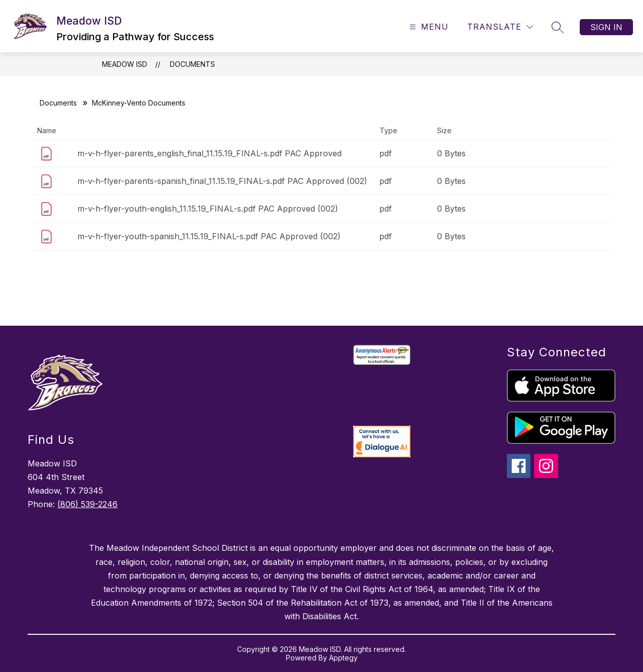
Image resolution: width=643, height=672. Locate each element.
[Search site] (558, 27)
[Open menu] (428, 27)
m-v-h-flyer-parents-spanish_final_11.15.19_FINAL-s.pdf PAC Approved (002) (222, 181)
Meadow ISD (125, 64)
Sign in (606, 27)
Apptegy (343, 658)
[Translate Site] (500, 27)
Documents (192, 64)
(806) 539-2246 (87, 504)
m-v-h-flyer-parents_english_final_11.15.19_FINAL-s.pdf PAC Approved (209, 153)
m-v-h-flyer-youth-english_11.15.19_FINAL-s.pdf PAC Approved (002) (208, 209)
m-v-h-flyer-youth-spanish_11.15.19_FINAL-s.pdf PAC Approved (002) (209, 236)
